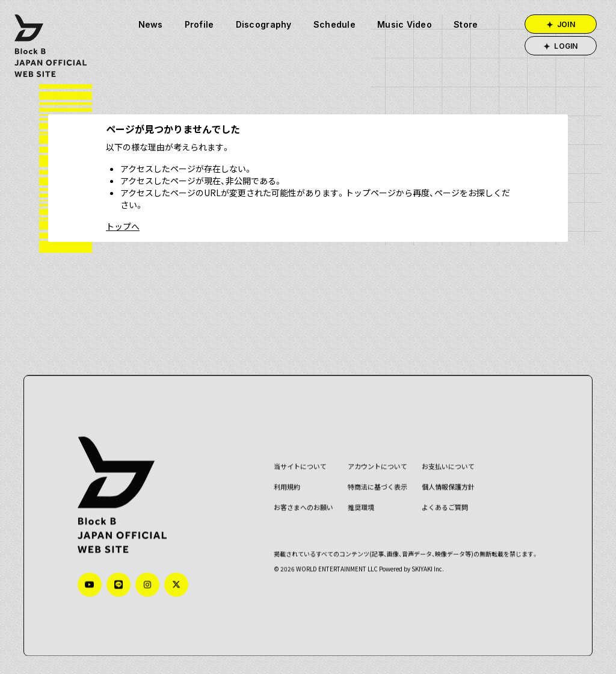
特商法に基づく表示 (375, 487)
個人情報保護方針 (446, 487)
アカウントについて (375, 466)
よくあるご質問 (442, 507)
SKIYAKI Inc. (425, 568)
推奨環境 (359, 507)
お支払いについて (446, 466)
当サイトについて (298, 466)
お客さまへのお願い (301, 507)
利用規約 (285, 487)
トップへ (123, 226)
